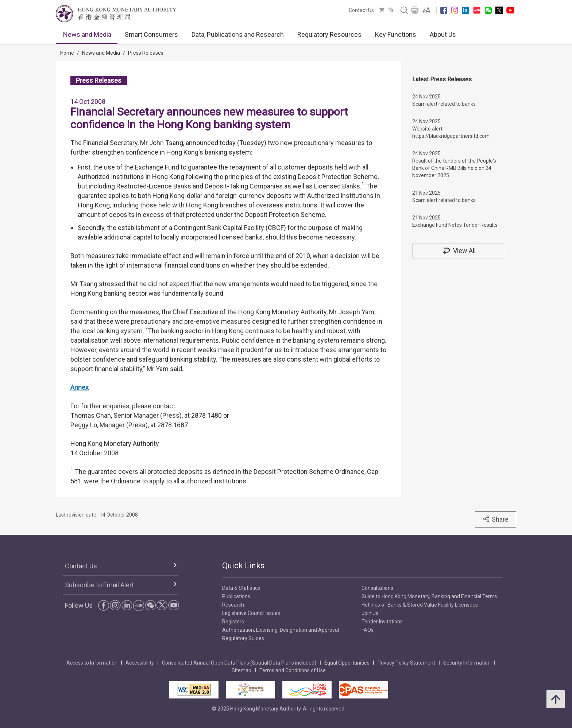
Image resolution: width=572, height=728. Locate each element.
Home (67, 53)
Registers (233, 622)
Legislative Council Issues (251, 613)
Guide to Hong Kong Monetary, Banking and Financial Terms (429, 596)
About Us (443, 34)
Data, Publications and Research (238, 34)
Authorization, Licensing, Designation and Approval (281, 630)
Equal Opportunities (347, 663)
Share (496, 519)
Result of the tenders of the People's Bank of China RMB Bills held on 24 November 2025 (454, 168)
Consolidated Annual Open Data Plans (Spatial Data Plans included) (239, 663)
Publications (236, 596)
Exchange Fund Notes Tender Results (455, 225)
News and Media (87, 34)
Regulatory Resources (329, 34)
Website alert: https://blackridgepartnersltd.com (451, 132)
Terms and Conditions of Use (293, 670)
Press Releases (146, 53)
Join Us (370, 613)
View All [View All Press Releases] (459, 251)
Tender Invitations (382, 622)
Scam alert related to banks (444, 104)
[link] (427, 10)
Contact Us (361, 10)
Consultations (377, 588)
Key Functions (396, 34)
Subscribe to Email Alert (99, 585)
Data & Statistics (241, 588)
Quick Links (243, 566)
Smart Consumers (151, 34)
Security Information (467, 663)
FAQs (368, 630)
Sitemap (241, 670)
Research (233, 605)
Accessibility (140, 663)
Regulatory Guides (243, 638)
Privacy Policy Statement (406, 663)
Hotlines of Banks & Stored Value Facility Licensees (420, 605)
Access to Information (92, 663)
